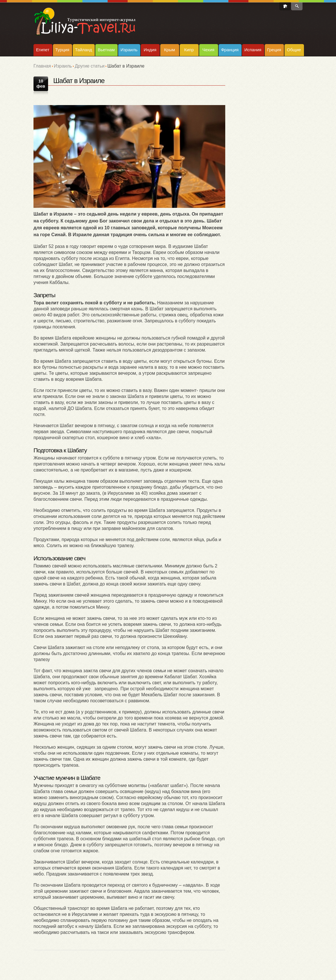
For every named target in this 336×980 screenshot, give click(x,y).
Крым (169, 50)
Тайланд (83, 50)
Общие (294, 50)
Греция (274, 50)
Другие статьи (90, 66)
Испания (253, 50)
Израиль (129, 50)
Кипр (189, 50)
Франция (230, 50)
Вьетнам (106, 50)
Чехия (208, 50)
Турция (62, 50)
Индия (150, 50)
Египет (43, 50)
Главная (42, 66)
